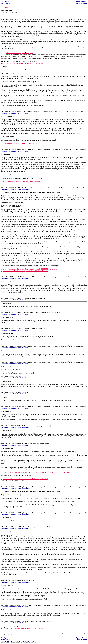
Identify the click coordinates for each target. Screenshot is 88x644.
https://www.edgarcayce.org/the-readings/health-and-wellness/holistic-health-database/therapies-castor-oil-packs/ (37, 472)
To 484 (19, 300)
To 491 (19, 408)
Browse (3, 3)
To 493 (19, 445)
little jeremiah (28, 112)
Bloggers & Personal (81, 2)
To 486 (19, 364)
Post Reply (5, 113)
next (39, 63)
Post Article (84, 3)
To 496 (19, 529)
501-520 (29, 63)
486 (2, 313)
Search (8, 3)
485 (2, 298)
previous (6, 63)
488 (2, 346)
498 (2, 581)
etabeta (26, 392)
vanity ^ (3, 13)
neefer (25, 621)
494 (2, 444)
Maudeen (26, 313)
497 (2, 527)
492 (2, 407)
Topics (78, 3)
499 (2, 605)
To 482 (19, 189)
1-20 (11, 63)
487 (2, 329)
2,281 (36, 63)
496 (2, 513)
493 (2, 426)
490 (2, 376)
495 (2, 487)
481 (2, 112)
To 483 (19, 279)
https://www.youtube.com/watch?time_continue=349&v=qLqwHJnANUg (24, 479)
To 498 (19, 607)
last (42, 63)
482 (2, 150)
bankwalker (27, 527)
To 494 (19, 514)
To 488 (19, 427)
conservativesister (29, 581)
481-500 (23, 63)
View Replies (26, 113)
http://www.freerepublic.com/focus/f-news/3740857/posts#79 (20, 182)
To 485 (19, 330)
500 (2, 621)
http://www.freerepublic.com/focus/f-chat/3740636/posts (19, 143)
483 (2, 188)
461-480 (17, 63)
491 (2, 392)
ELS (25, 376)
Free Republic (5, 2)
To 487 (19, 348)
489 (2, 362)
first (2, 63)
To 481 (19, 151)
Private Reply (13, 113)
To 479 (19, 113)
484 (2, 277)
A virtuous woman (29, 298)
